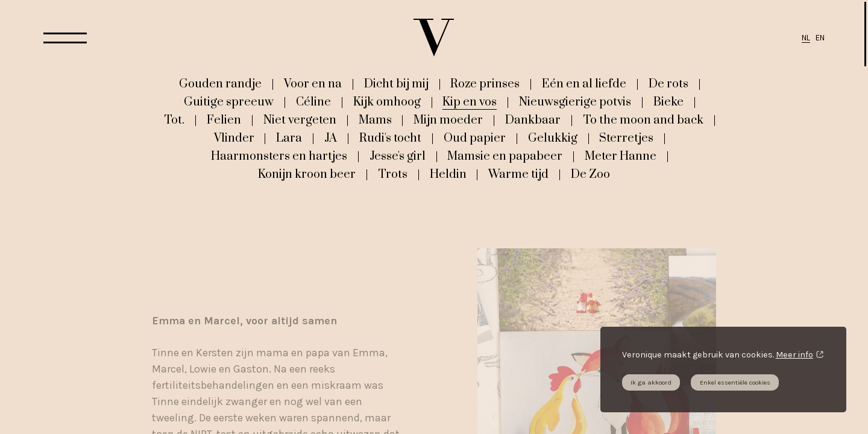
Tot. (174, 120)
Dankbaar (533, 120)
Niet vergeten (300, 120)
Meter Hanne (621, 156)
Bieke (668, 102)
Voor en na (313, 84)
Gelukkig (553, 138)
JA (331, 138)
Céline (313, 102)
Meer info (794, 355)
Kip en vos (470, 102)
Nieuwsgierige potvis (575, 102)
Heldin (448, 174)
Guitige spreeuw (229, 102)
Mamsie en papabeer (505, 156)
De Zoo (590, 174)
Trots (393, 174)
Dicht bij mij (396, 84)
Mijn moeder (448, 120)
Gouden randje (220, 84)
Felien (224, 120)
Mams (375, 120)
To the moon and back (643, 120)
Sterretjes (626, 138)
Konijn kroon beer (307, 174)
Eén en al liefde (584, 84)
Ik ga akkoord (651, 382)
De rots (668, 84)
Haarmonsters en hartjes (279, 156)
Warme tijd (518, 174)
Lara (289, 138)
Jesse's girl (398, 156)
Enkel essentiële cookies (735, 382)
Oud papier (475, 138)
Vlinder (234, 138)
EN (820, 38)
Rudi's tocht (390, 138)
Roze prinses (485, 84)
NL (806, 38)
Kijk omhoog (387, 102)
